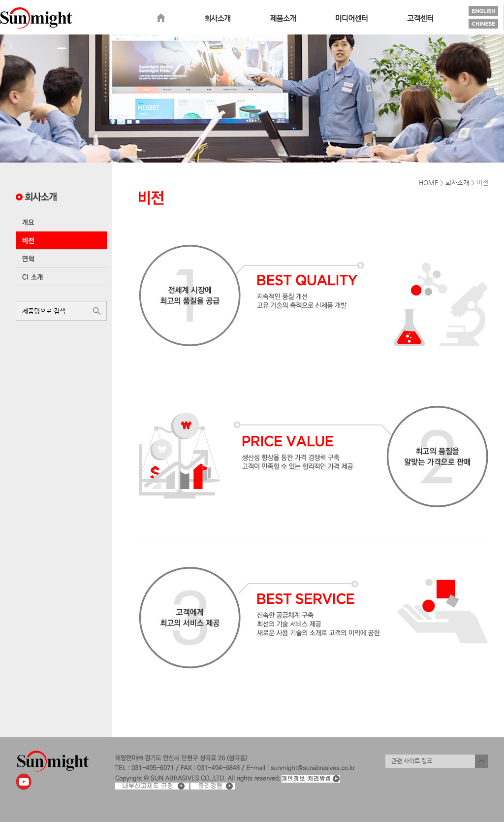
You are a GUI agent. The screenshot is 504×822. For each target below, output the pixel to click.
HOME (428, 182)
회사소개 (218, 18)
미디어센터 (352, 18)
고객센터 (420, 18)
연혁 (61, 259)
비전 (61, 240)
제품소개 (283, 18)
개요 (61, 222)
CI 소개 (61, 277)
